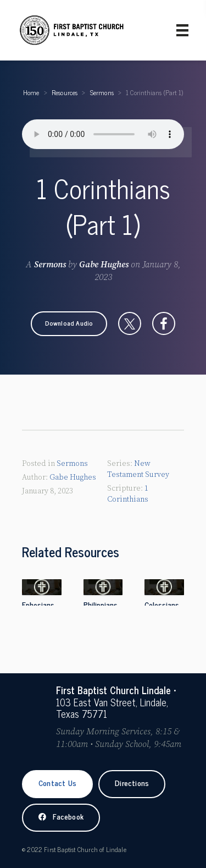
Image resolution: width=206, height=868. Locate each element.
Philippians (101, 604)
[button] (69, 323)
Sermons (102, 92)
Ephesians (38, 604)
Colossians (162, 604)
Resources (65, 92)
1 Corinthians (128, 494)
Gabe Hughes (104, 265)
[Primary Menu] (182, 30)
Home (31, 92)
